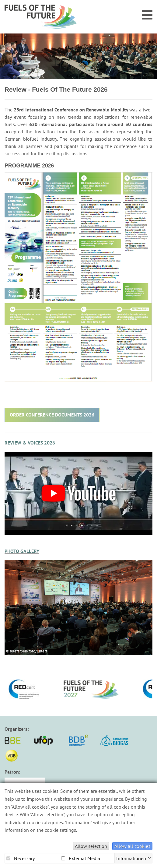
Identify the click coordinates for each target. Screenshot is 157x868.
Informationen (131, 858)
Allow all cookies (132, 846)
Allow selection (91, 846)
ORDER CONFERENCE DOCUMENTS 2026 (52, 415)
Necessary (21, 858)
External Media (81, 858)
